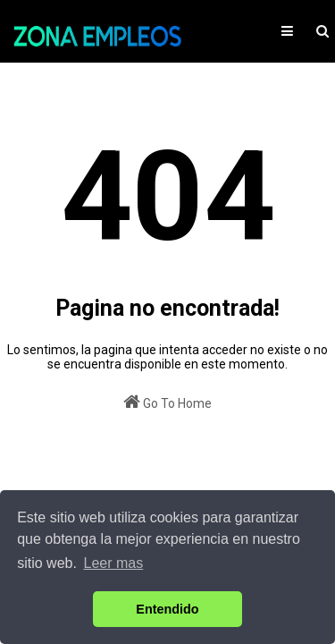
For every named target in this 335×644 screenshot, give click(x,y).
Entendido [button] (167, 609)
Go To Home (167, 402)
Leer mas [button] (114, 563)
